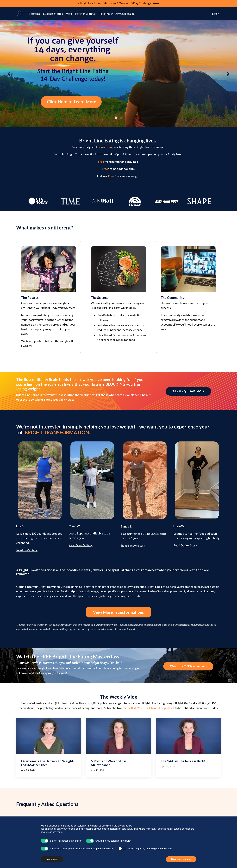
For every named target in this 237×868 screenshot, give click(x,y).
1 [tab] (116, 118)
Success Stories (53, 14)
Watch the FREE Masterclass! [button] (188, 410)
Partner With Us (85, 14)
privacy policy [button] (124, 826)
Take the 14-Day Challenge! (116, 14)
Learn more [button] (52, 859)
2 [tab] (121, 118)
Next (228, 74)
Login (216, 14)
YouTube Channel (148, 452)
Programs (34, 14)
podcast (169, 452)
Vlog (69, 14)
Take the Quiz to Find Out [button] (188, 373)
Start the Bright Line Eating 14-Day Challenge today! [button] (119, 780)
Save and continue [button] (181, 859)
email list (131, 452)
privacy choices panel (51, 832)
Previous (9, 74)
